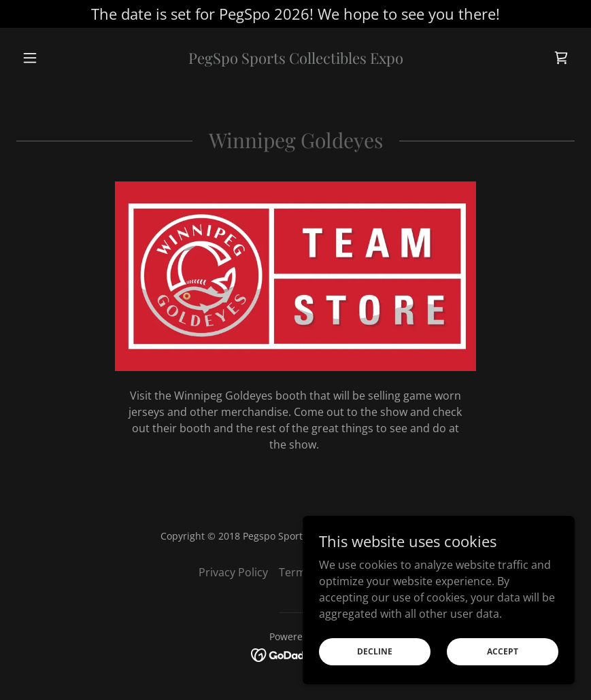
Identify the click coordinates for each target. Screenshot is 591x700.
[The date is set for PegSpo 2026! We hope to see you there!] (295, 14)
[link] (295, 60)
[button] (58, 58)
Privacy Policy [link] (233, 572)
